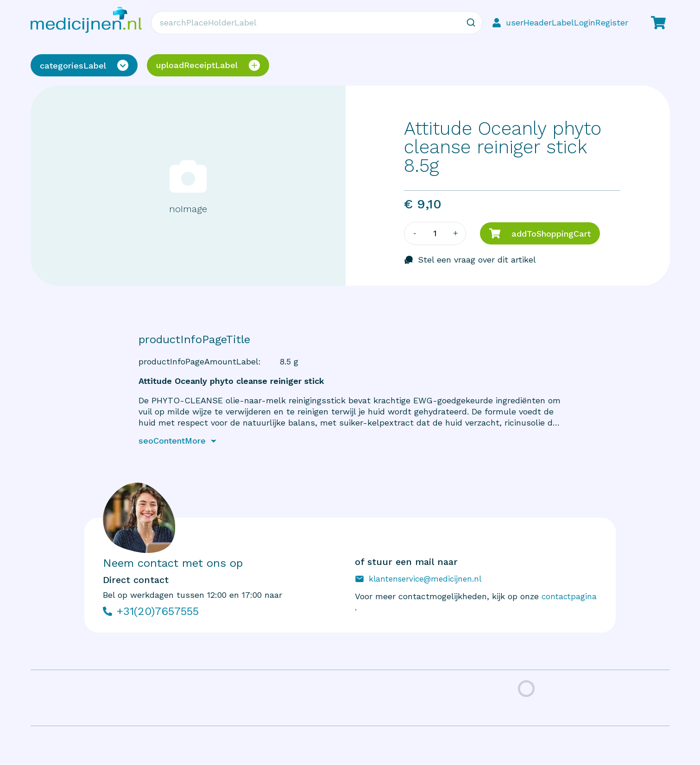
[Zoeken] (471, 23)
